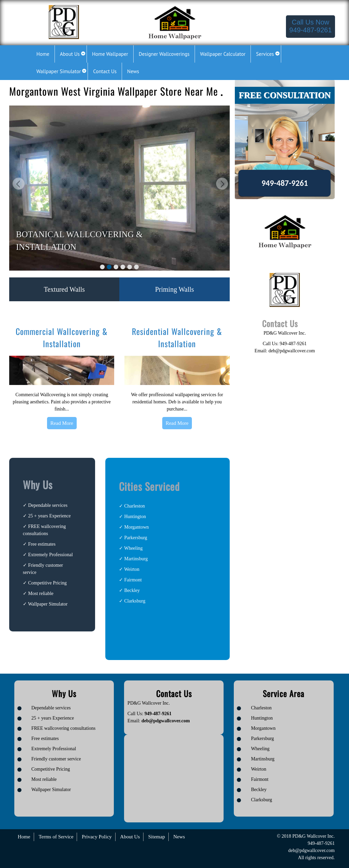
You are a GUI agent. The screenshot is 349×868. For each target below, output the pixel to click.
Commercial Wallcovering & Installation (62, 337)
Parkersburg (135, 538)
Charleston (134, 506)
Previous (18, 185)
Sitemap (157, 837)
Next (221, 185)
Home (24, 837)
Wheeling (133, 548)
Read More (62, 423)
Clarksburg (135, 601)
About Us (130, 837)
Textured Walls (64, 289)
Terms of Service (56, 837)
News (179, 837)
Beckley (132, 590)
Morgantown (136, 527)
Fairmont (133, 580)
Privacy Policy (97, 837)
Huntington (135, 517)
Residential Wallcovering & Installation (177, 337)
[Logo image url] (64, 22)
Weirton (132, 569)
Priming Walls (174, 289)
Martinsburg (136, 559)
